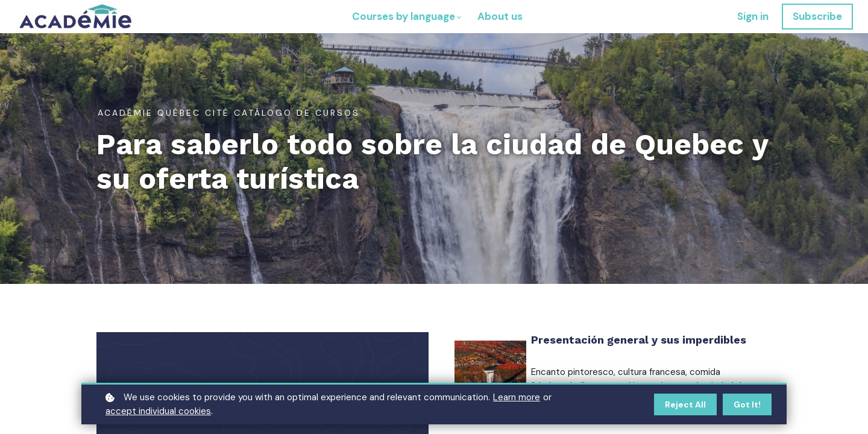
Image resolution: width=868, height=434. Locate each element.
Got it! (747, 404)
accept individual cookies (158, 411)
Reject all (685, 404)
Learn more (517, 397)
